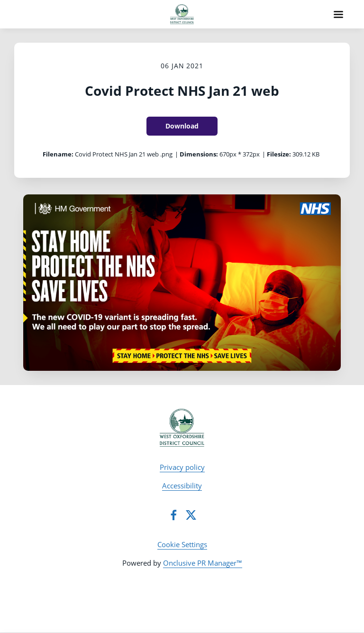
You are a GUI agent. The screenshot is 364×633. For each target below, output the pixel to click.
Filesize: (279, 154)
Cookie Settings (182, 544)
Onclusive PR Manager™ (203, 563)
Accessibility (182, 486)
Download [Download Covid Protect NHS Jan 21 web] (182, 126)
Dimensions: (199, 154)
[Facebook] (173, 515)
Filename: (58, 154)
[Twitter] (191, 515)
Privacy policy (182, 467)
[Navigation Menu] (338, 14)
